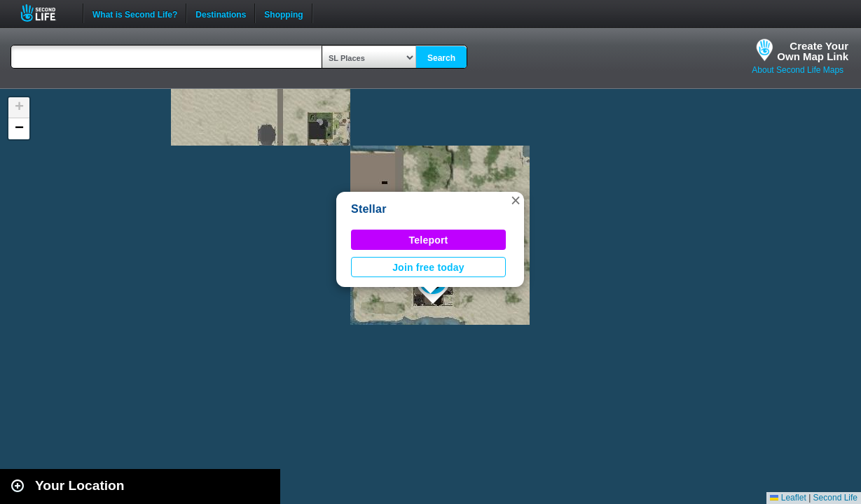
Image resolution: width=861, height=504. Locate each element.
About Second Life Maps (798, 70)
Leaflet (788, 498)
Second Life (46, 13)
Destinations (221, 13)
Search (441, 58)
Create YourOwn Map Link (813, 51)
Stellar (369, 209)
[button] (516, 200)
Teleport (429, 240)
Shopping (283, 13)
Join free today (428, 267)
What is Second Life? (135, 13)
